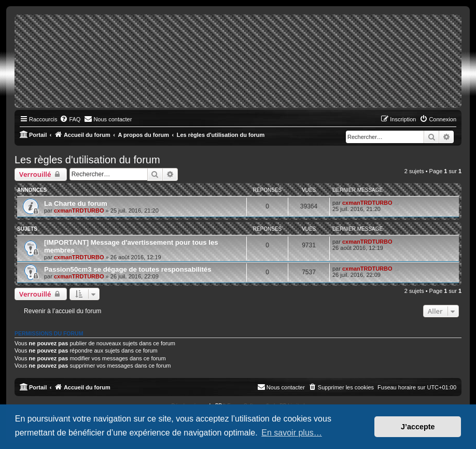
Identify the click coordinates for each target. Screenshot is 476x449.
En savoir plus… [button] (292, 433)
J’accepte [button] (418, 427)
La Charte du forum (76, 204)
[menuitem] (70, 119)
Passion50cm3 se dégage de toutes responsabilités (128, 269)
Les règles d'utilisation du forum (87, 160)
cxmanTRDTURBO (79, 211)
